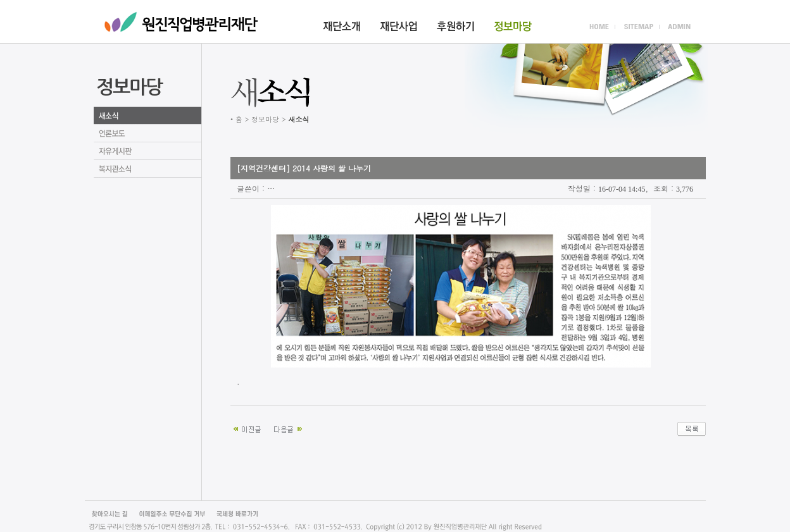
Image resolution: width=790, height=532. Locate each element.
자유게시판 (147, 151)
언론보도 (147, 133)
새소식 (147, 116)
